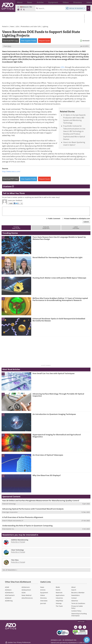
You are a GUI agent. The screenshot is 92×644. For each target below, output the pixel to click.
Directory (43, 598)
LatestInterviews (76, 228)
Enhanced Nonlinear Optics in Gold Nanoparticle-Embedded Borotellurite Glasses (59, 320)
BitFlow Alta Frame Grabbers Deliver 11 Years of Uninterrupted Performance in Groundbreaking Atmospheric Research (60, 299)
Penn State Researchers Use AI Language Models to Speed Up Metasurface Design (59, 238)
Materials (59, 593)
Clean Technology (17, 550)
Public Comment (54, 218)
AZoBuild (8, 598)
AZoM (7, 587)
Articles (43, 590)
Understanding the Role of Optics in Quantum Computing (27, 526)
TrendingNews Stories (16, 228)
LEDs (17, 26)
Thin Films (15, 560)
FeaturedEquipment (46, 228)
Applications (60, 595)
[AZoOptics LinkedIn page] (18, 10)
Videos (43, 595)
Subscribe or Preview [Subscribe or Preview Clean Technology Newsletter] (18, 552)
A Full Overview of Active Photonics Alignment (23, 517)
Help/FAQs (59, 601)
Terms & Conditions (78, 603)
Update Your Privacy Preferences (18, 641)
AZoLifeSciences (27, 598)
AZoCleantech (10, 595)
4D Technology (11, 504)
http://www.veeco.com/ (11, 171)
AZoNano (8, 590)
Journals (43, 603)
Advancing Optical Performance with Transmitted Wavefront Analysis (33, 509)
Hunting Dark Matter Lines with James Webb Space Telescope (59, 278)
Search (74, 590)
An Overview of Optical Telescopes (48, 455)
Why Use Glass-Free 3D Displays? (47, 475)
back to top (82, 621)
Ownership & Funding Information (79, 615)
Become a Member (78, 593)
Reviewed (86, 41)
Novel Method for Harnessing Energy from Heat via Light (57, 257)
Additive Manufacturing (20, 540)
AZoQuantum (26, 590)
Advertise (75, 601)
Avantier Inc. (10, 529)
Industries (59, 598)
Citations (8, 186)
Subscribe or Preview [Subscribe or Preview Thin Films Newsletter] (18, 562)
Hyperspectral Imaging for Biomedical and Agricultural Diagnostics (57, 436)
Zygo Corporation (12, 512)
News (12, 26)
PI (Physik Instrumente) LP (15, 521)
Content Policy (76, 611)
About (73, 587)
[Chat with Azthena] (87, 640)
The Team (59, 606)
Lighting (45, 26)
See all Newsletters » (10, 570)
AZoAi (24, 593)
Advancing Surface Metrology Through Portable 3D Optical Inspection (58, 395)
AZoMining (9, 601)
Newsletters (76, 595)
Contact (74, 598)
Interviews (44, 601)
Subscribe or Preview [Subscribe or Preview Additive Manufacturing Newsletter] (18, 542)
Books (58, 587)
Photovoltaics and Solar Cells (31, 26)
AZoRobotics (9, 593)
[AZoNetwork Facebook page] (21, 10)
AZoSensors (26, 587)
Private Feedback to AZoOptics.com (77, 218)
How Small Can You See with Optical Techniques (54, 373)
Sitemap (59, 603)
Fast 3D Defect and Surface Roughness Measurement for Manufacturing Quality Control (41, 501)
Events (58, 590)
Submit (86, 222)
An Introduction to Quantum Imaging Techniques (54, 414)
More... (88, 2)
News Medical (26, 595)
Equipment (44, 593)
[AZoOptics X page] (24, 10)
